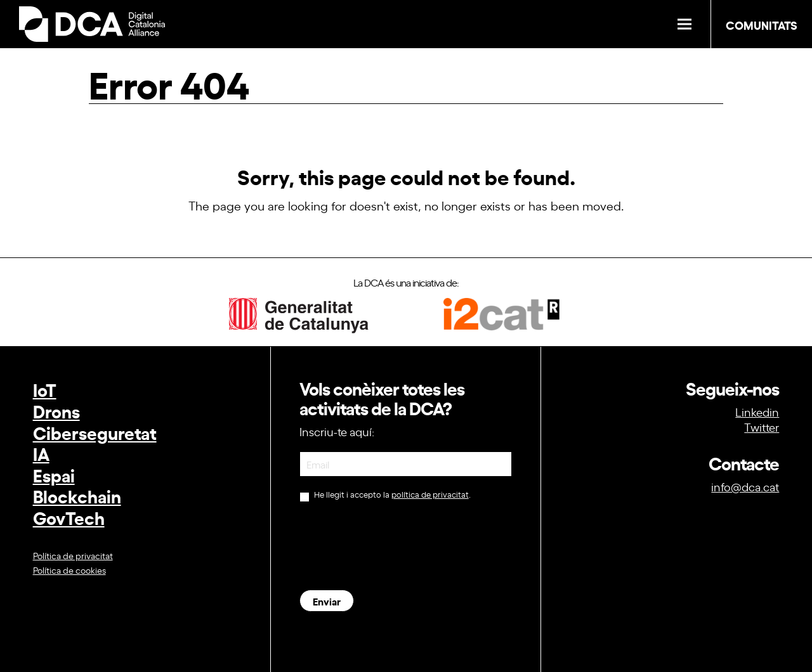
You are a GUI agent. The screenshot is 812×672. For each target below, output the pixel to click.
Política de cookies (69, 570)
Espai (54, 475)
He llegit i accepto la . (385, 495)
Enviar (327, 601)
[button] (684, 24)
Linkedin (757, 411)
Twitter (762, 427)
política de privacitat (430, 494)
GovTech (69, 517)
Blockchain (77, 495)
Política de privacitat (73, 555)
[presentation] (396, 546)
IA (41, 453)
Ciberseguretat (95, 432)
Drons (56, 410)
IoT (45, 389)
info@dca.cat (745, 486)
